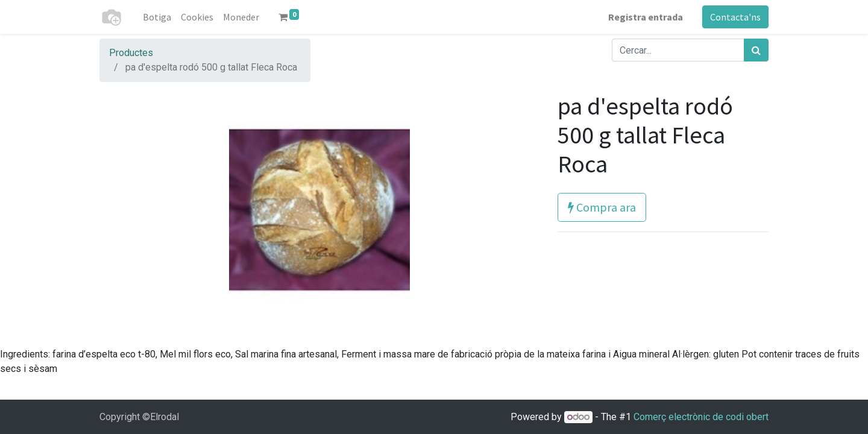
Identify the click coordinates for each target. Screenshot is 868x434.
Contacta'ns (735, 17)
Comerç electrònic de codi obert (701, 417)
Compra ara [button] (602, 207)
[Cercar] (756, 50)
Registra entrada (646, 17)
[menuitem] (157, 17)
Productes (131, 53)
